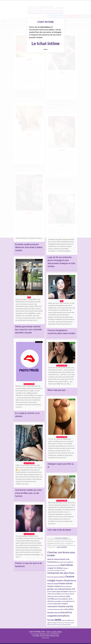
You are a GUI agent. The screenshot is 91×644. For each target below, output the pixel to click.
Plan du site (45, 638)
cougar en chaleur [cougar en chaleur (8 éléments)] (55, 568)
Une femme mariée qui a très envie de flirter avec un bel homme (28, 493)
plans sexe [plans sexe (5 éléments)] (62, 601)
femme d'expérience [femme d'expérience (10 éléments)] (66, 580)
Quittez (46, 49)
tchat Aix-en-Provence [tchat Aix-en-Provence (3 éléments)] (64, 623)
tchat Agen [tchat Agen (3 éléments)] (54, 623)
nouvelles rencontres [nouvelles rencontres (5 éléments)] (61, 594)
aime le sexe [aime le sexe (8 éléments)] (52, 559)
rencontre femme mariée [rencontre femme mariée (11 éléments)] (60, 606)
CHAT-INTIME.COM (37, 632)
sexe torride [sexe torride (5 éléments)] (66, 620)
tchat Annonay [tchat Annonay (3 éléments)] (66, 625)
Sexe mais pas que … (58, 390)
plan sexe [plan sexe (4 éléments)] (54, 601)
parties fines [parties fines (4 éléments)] (58, 599)
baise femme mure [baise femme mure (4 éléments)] (53, 565)
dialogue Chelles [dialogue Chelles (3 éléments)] (60, 570)
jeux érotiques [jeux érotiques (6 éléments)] (63, 591)
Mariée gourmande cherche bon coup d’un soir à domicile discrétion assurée (28, 330)
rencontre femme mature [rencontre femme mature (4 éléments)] (56, 609)
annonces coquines (62, 538)
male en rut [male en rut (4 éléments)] (72, 592)
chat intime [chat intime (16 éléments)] (66, 565)
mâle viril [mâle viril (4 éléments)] (50, 594)
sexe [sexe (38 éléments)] (58, 619)
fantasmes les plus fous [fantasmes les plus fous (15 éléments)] (61, 573)
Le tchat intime (46, 43)
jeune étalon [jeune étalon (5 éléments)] (52, 591)
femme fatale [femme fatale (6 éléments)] (53, 584)
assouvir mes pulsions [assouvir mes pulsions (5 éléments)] (65, 562)
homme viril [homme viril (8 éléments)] (70, 589)
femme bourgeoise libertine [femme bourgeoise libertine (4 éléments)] (56, 577)
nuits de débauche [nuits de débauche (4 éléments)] (60, 596)
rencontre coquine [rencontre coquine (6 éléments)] (60, 603)
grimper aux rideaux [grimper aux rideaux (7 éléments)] (56, 589)
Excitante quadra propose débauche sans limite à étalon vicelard (29, 247)
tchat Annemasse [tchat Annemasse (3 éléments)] (57, 625)
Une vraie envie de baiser (59, 530)
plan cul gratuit (62, 547)
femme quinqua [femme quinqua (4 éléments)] (66, 586)
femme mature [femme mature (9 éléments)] (54, 586)
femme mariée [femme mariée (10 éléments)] (65, 583)
